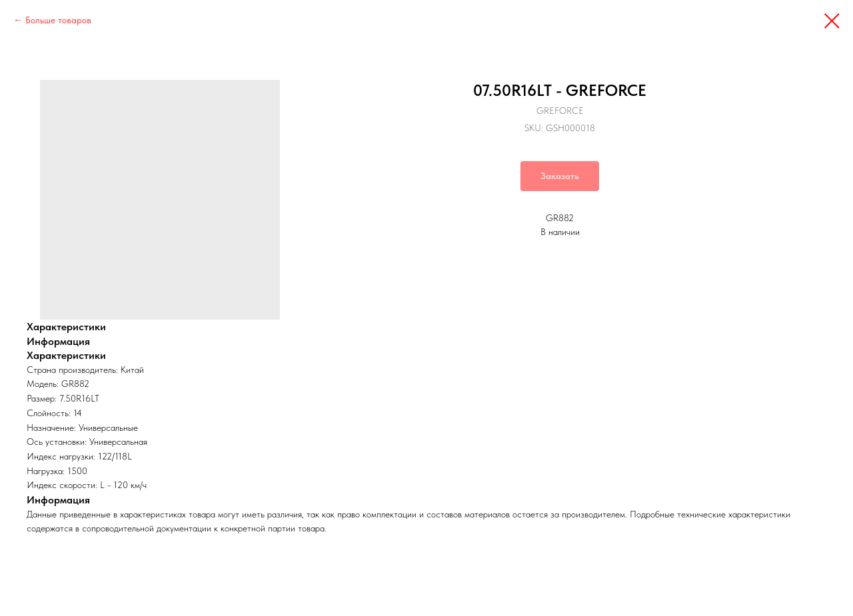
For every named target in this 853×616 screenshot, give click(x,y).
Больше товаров (58, 20)
